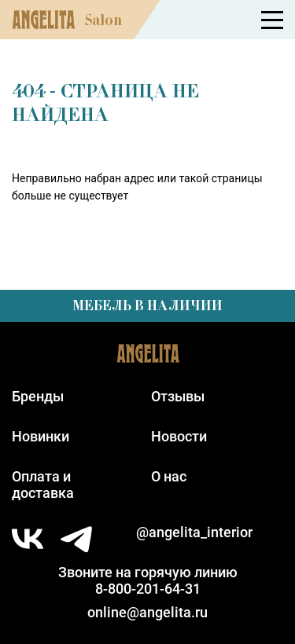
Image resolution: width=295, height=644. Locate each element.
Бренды (38, 396)
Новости (179, 436)
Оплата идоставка (43, 485)
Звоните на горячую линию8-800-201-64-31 (148, 580)
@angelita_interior (194, 532)
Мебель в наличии (147, 306)
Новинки (41, 436)
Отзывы (178, 396)
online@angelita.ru (147, 612)
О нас (169, 476)
